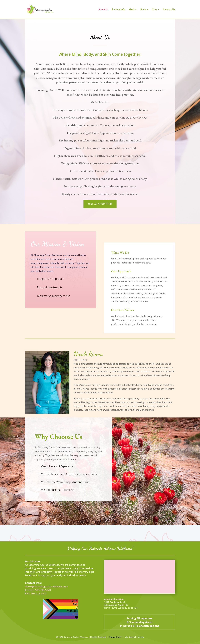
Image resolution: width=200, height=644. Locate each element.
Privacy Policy (115, 637)
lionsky (141, 637)
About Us (103, 10)
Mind (131, 10)
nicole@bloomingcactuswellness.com (47, 586)
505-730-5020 (43, 590)
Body (143, 10)
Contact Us (169, 10)
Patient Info (119, 10)
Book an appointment (100, 204)
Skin (154, 10)
